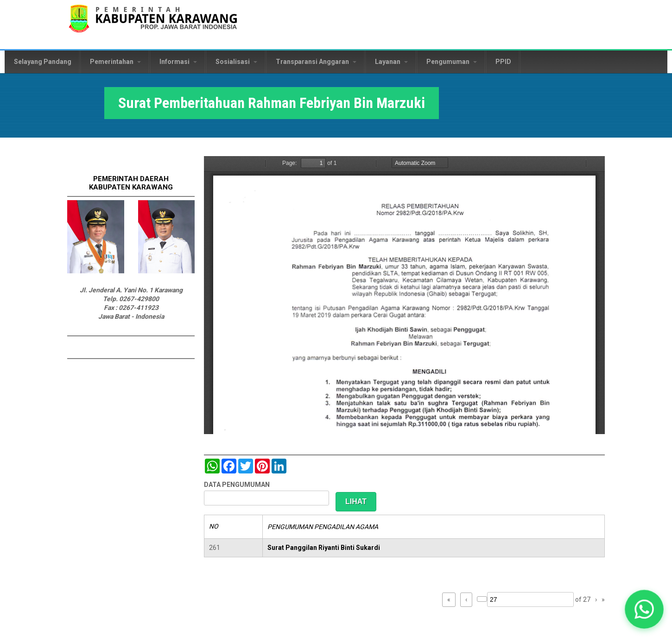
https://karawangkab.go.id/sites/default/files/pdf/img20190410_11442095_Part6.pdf (404, 295)
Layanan (391, 62)
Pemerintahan (115, 62)
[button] (644, 609)
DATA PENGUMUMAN (237, 485)
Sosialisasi (236, 62)
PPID (503, 62)
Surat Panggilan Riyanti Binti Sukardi (324, 548)
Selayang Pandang (43, 62)
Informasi (178, 62)
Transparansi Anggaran (316, 62)
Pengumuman (452, 62)
